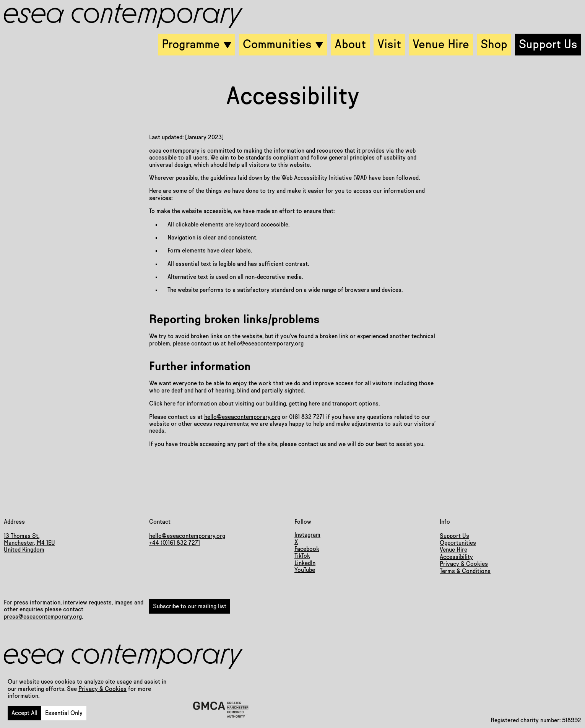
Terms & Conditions (465, 571)
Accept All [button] (24, 713)
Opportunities (458, 543)
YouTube (305, 570)
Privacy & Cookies (102, 689)
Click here (162, 404)
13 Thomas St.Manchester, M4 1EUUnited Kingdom (29, 543)
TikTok (302, 556)
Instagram (307, 535)
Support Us (454, 536)
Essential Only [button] (64, 713)
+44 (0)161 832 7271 (175, 543)
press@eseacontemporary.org (43, 617)
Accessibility (456, 557)
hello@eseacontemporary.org (266, 344)
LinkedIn (305, 563)
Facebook (307, 549)
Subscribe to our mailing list (190, 606)
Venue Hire (453, 550)
